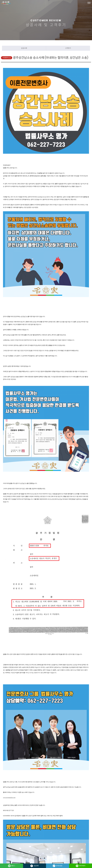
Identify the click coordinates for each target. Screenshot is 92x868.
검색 (33, 818)
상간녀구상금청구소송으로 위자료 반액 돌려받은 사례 (31, 804)
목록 (43, 818)
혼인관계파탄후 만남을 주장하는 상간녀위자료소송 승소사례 (33, 809)
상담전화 (35, 866)
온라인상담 (58, 866)
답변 (54, 818)
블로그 (12, 866)
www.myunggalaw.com (9, 699)
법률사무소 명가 (6, 3)
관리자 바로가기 (32, 849)
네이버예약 (81, 866)
